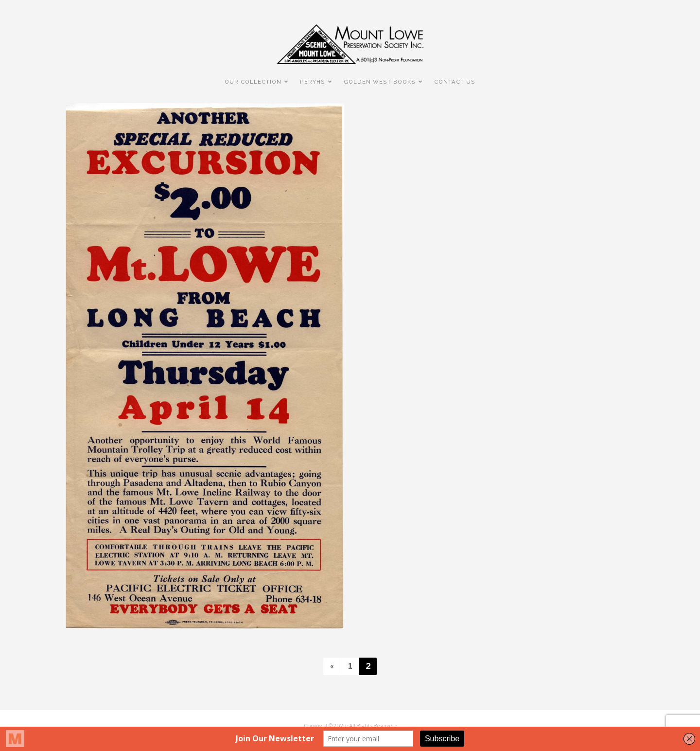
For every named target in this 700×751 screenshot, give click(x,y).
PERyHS (313, 82)
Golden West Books (380, 82)
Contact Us (455, 82)
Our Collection (253, 82)
